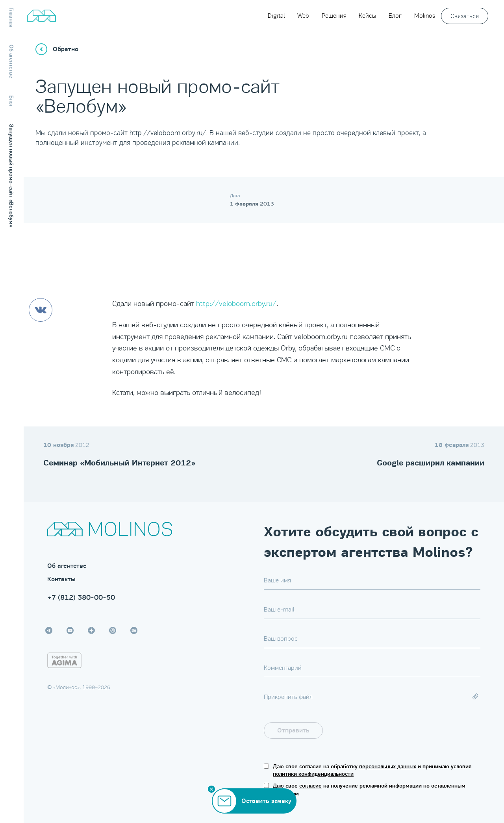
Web (303, 16)
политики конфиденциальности (313, 774)
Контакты (61, 579)
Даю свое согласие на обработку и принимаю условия (372, 770)
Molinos (425, 16)
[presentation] (421, 730)
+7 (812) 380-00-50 (81, 597)
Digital (276, 16)
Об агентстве (67, 566)
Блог (395, 16)
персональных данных (388, 766)
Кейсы (367, 16)
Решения (334, 16)
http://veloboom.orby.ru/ (236, 304)
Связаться (465, 16)
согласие (310, 786)
